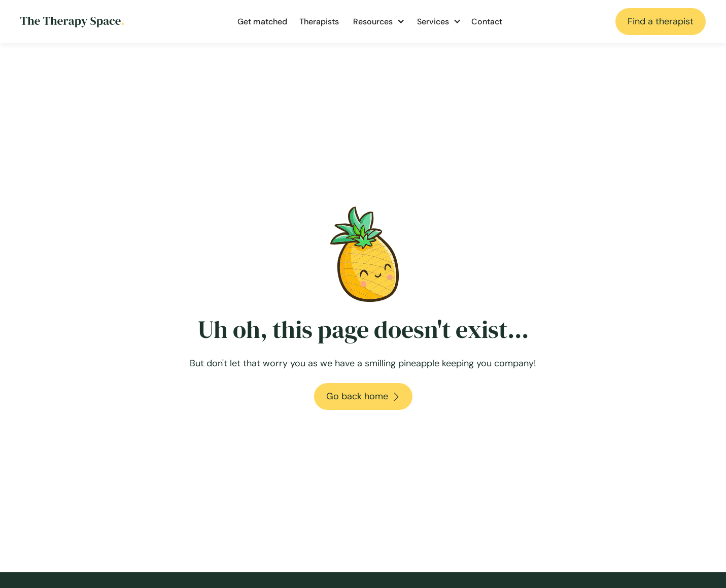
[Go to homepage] (72, 22)
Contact (487, 22)
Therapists (319, 22)
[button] (377, 22)
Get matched (262, 22)
